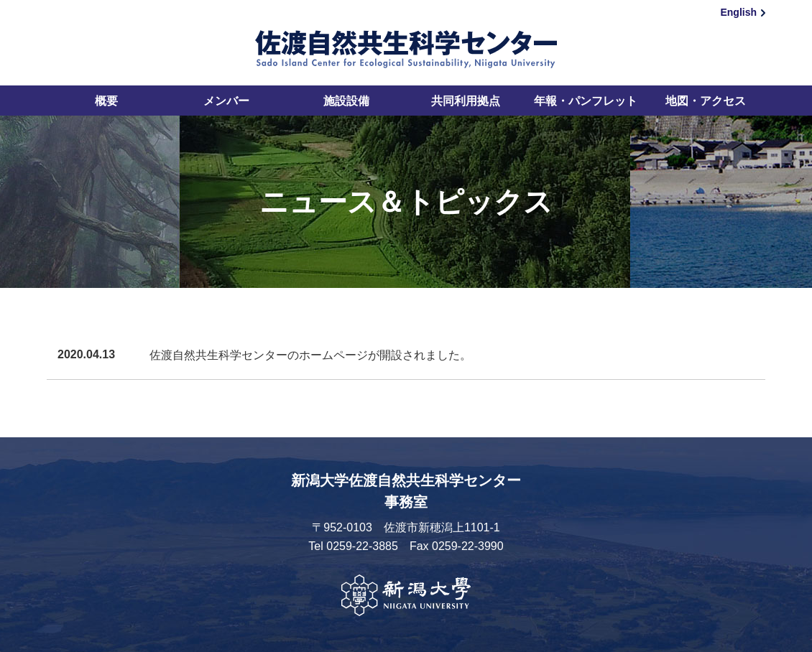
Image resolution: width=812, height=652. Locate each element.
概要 (106, 101)
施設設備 (346, 101)
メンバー (226, 101)
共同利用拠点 (466, 101)
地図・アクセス (706, 101)
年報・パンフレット (586, 101)
